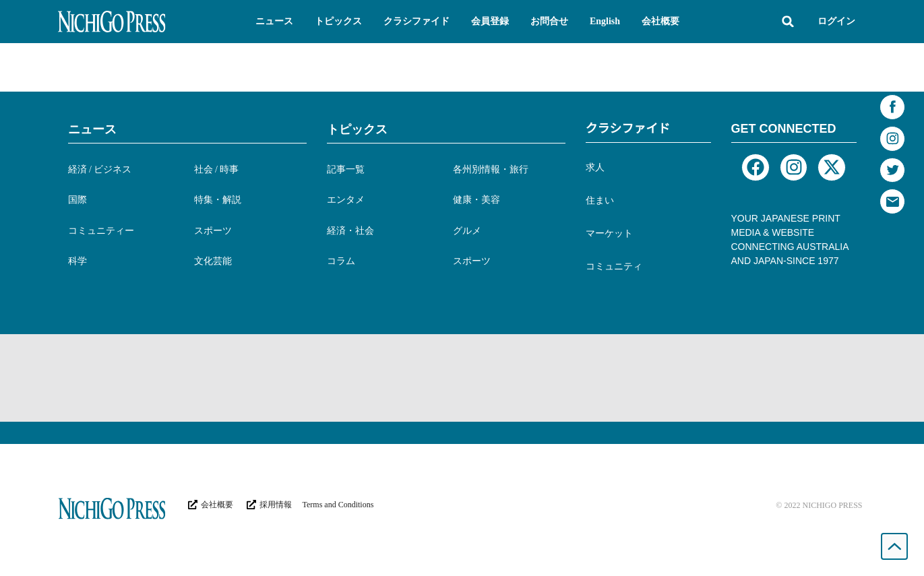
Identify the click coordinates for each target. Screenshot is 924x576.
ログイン (836, 21)
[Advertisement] (462, 378)
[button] (274, 22)
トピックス (357, 129)
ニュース (92, 129)
